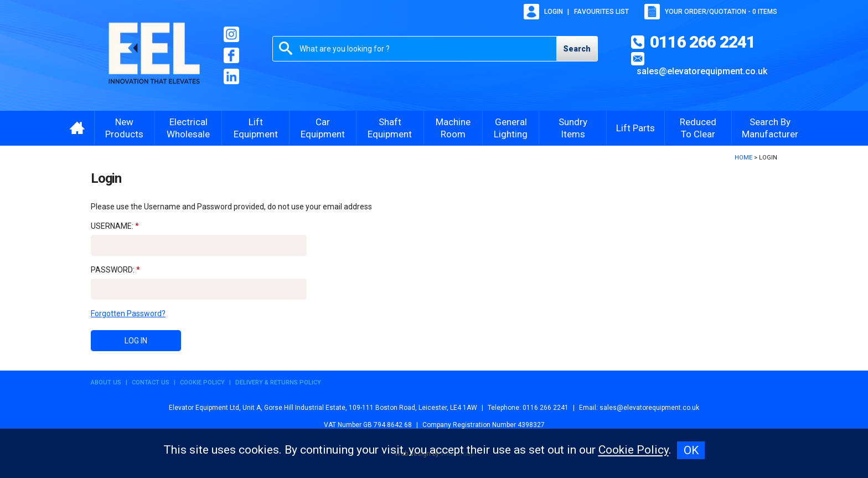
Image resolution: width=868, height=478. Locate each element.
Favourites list (601, 12)
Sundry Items (573, 128)
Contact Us (151, 382)
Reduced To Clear (698, 128)
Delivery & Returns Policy (278, 382)
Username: (112, 226)
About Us (106, 382)
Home (743, 158)
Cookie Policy (202, 382)
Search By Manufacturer (770, 128)
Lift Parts (635, 128)
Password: (113, 270)
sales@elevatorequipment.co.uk (702, 71)
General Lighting (511, 128)
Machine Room (453, 128)
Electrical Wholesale (188, 128)
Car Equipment (323, 128)
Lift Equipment (256, 128)
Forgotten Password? (128, 313)
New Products (124, 128)
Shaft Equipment (390, 128)
